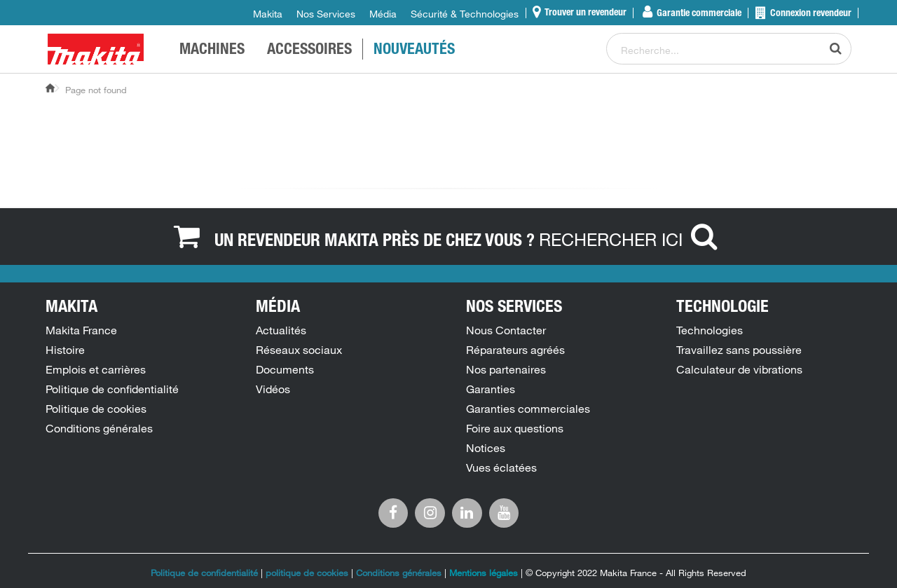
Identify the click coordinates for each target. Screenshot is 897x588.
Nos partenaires (506, 369)
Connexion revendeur (810, 14)
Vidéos (273, 389)
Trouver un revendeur (584, 13)
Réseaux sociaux (299, 350)
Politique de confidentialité (112, 389)
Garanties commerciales (528, 409)
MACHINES (212, 50)
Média (383, 14)
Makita (268, 14)
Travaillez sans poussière (739, 350)
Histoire (65, 350)
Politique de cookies (96, 409)
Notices (486, 448)
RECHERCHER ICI (631, 239)
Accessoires (309, 50)
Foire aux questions (515, 428)
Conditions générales (99, 428)
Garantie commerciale (698, 14)
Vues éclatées (501, 467)
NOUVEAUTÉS (414, 50)
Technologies (710, 330)
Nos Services (326, 14)
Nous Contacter (506, 330)
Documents (285, 369)
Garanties (491, 389)
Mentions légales (484, 573)
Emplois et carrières (96, 369)
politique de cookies (308, 573)
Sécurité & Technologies (465, 14)
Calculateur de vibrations (739, 369)
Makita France (81, 330)
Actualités (281, 330)
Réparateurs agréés (515, 350)
